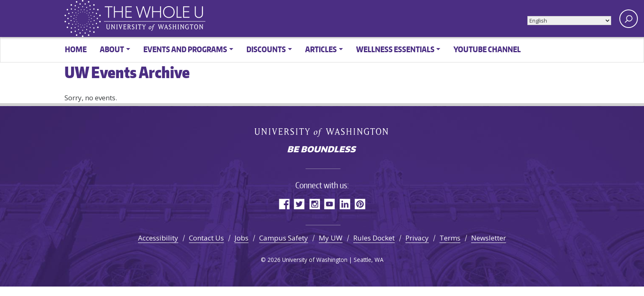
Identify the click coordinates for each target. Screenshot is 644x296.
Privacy (417, 238)
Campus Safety (284, 238)
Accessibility (158, 238)
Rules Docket (374, 238)
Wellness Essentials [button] (395, 49)
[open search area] (629, 19)
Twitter (299, 204)
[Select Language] (569, 21)
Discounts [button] (266, 49)
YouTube (330, 204)
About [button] (112, 49)
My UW (331, 238)
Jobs (241, 238)
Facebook (284, 204)
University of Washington (322, 132)
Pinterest (360, 204)
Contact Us (206, 238)
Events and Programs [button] (185, 49)
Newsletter (489, 238)
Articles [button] (321, 49)
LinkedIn (345, 204)
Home (76, 49)
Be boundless (322, 150)
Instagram (314, 204)
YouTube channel (487, 49)
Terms (450, 238)
